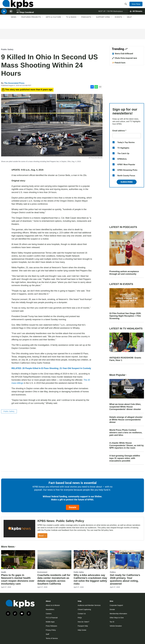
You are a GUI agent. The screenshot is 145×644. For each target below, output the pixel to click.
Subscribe (127, 182)
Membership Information (118, 614)
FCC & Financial (52, 618)
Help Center (82, 630)
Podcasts (86, 24)
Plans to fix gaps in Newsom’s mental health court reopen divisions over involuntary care (18, 579)
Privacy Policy (51, 630)
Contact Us (82, 614)
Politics (113, 572)
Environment (42, 572)
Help (129, 24)
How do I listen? (83, 622)
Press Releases (51, 626)
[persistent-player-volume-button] (11, 17)
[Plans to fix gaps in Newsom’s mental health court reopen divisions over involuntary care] (18, 560)
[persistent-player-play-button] (4, 17)
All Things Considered (25, 18)
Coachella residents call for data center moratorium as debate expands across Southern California (54, 579)
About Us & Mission (53, 605)
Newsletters (50, 609)
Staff (48, 634)
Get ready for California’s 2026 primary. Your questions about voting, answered (125, 579)
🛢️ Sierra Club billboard (122, 54)
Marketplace (118, 17)
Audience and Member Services (89, 605)
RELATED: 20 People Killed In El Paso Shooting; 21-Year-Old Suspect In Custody (51, 368)
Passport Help (83, 626)
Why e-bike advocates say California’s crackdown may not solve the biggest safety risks (90, 579)
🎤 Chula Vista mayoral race (124, 58)
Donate (73, 507)
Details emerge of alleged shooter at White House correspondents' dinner (126, 420)
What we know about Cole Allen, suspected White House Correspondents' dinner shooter (125, 407)
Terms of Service (52, 638)
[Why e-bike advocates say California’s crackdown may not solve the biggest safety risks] (91, 560)
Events (119, 24)
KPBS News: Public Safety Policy (61, 521)
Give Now (137, 6)
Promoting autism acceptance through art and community (124, 273)
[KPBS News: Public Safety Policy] (19, 529)
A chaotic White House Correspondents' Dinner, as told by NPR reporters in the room (127, 445)
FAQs (80, 618)
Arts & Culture (53, 24)
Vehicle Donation (116, 626)
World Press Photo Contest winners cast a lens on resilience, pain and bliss (126, 433)
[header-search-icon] (126, 6)
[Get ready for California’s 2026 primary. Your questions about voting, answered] (127, 560)
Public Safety (7, 49)
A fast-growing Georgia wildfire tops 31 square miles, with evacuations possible (125, 458)
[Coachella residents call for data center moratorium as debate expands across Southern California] (54, 560)
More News (9, 547)
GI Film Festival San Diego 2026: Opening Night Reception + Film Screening (125, 316)
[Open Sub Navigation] (18, 24)
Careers (49, 614)
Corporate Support (116, 605)
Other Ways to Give (117, 618)
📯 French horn (119, 63)
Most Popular (118, 375)
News (14, 24)
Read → (42, 536)
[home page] (17, 6)
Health (4, 572)
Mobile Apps (50, 622)
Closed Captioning (84, 609)
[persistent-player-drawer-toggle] (136, 17)
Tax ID (112, 622)
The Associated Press (14, 83)
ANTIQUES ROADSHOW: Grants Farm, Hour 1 (125, 359)
